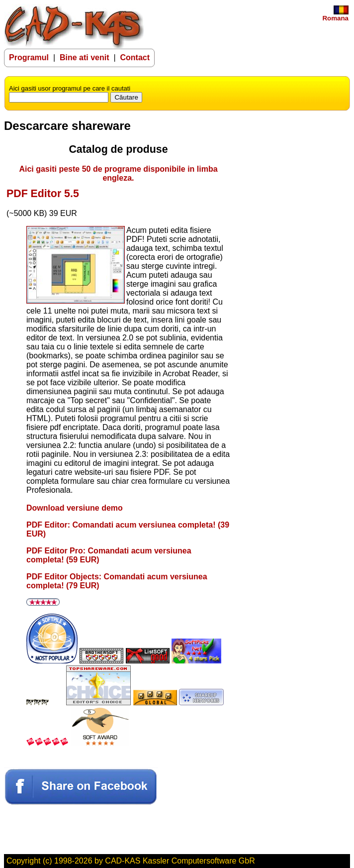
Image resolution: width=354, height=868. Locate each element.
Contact (135, 57)
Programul (29, 57)
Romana (335, 15)
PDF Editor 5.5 (43, 194)
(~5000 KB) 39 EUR (42, 213)
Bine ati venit (86, 57)
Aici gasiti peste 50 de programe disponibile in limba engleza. (118, 173)
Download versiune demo (75, 508)
